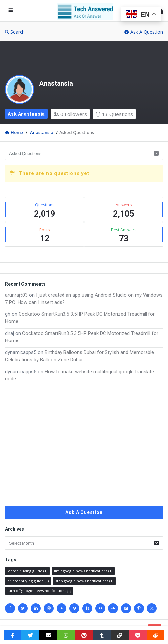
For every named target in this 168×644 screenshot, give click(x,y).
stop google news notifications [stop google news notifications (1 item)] (84, 581)
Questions (114, 114)
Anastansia (56, 83)
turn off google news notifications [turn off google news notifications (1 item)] (39, 591)
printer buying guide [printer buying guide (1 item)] (28, 581)
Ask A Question (144, 32)
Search (15, 32)
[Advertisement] (84, 444)
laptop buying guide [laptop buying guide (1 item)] (27, 571)
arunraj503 (16, 295)
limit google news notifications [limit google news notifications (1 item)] (83, 571)
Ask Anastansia (26, 114)
